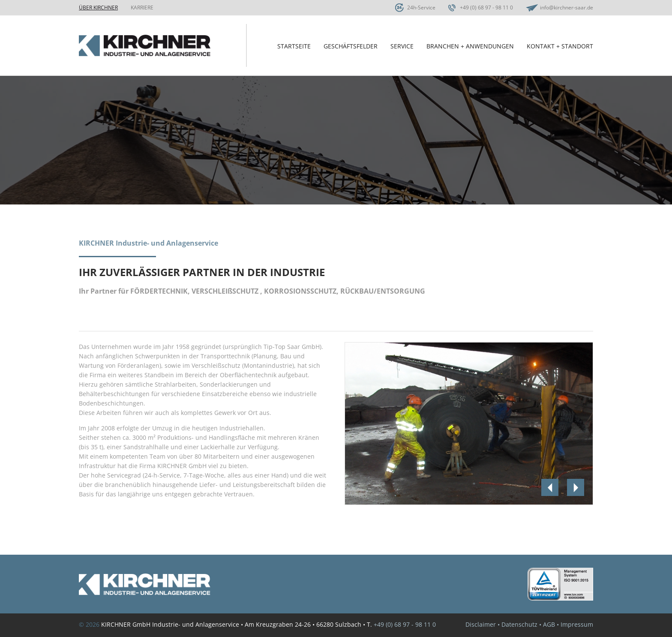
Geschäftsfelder (351, 46)
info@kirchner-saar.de (567, 8)
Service (402, 46)
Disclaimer (481, 624)
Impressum (577, 624)
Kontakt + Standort (560, 46)
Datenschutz (519, 624)
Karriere (142, 8)
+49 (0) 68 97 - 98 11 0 (486, 8)
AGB (549, 624)
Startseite (294, 46)
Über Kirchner (98, 8)
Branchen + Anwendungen (470, 46)
